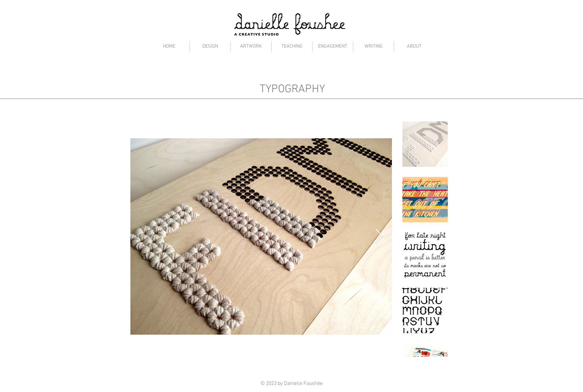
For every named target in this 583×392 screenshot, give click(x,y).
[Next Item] (379, 237)
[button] (210, 47)
